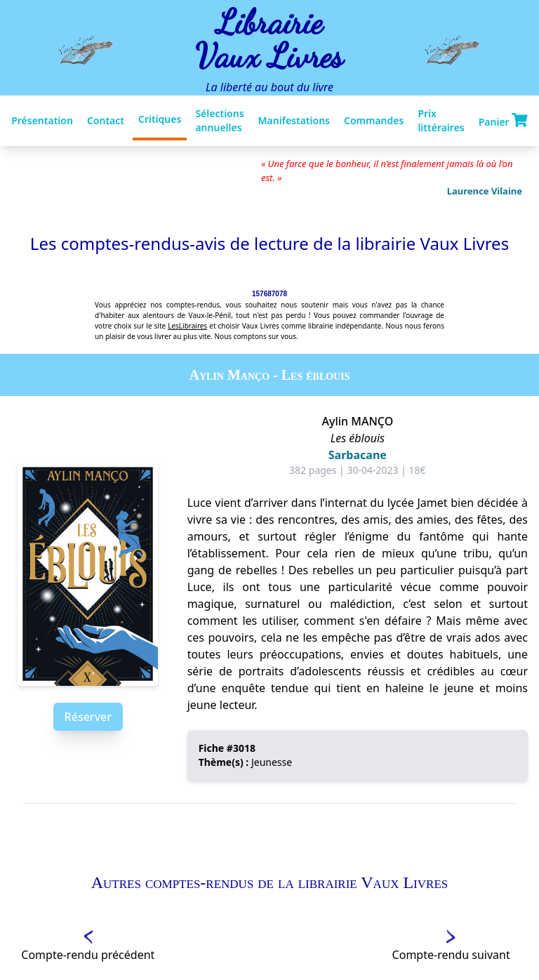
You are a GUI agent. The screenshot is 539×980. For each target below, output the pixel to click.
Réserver (88, 717)
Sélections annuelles (219, 120)
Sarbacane (358, 455)
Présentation (42, 120)
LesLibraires (187, 326)
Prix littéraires (441, 120)
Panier (503, 121)
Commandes (374, 120)
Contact (106, 120)
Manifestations (294, 120)
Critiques (160, 119)
